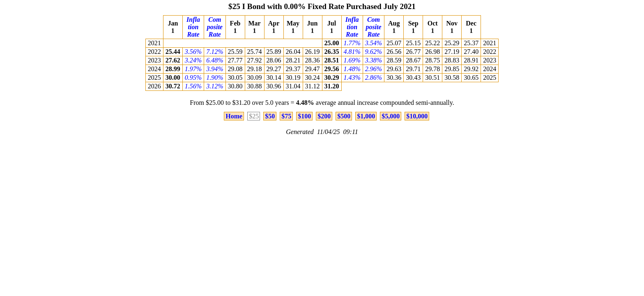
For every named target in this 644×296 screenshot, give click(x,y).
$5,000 (391, 116)
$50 (270, 116)
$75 (286, 116)
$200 (324, 116)
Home (234, 116)
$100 (304, 116)
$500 (344, 116)
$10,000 (417, 116)
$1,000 (366, 116)
